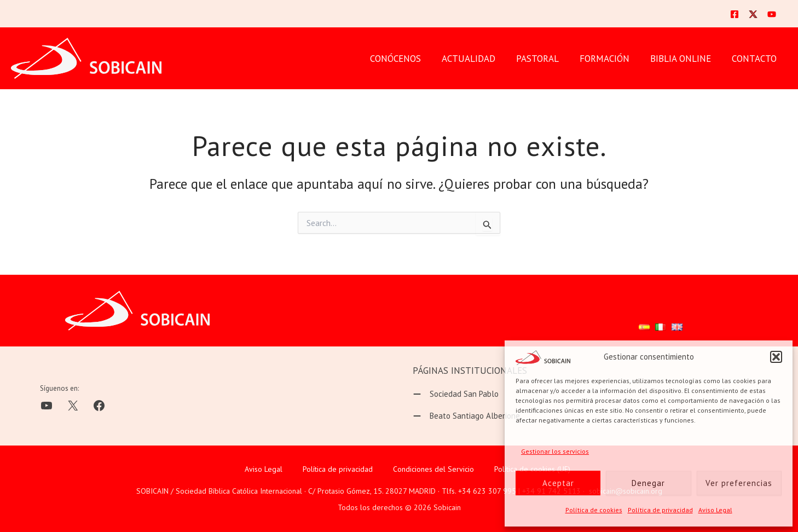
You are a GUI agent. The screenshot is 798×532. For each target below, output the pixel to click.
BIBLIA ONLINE (684, 59)
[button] (776, 357)
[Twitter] (753, 14)
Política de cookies (594, 510)
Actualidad (478, 59)
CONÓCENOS (407, 59)
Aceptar (558, 483)
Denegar (648, 483)
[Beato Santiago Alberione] (466, 416)
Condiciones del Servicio (433, 469)
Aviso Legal (715, 510)
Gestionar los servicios (555, 451)
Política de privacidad (660, 510)
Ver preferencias (739, 483)
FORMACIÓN (610, 59)
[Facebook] (735, 14)
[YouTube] (772, 14)
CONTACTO (755, 59)
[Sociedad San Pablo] (456, 394)
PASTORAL (545, 59)
